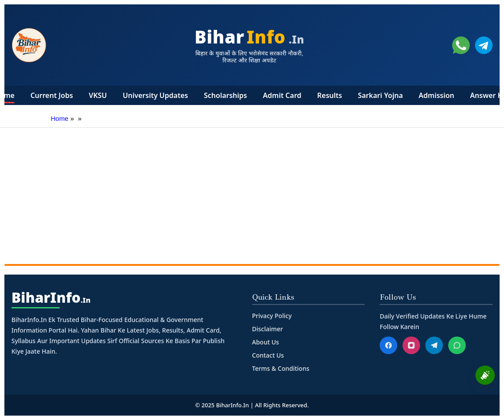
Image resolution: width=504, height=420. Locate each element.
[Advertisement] (252, 194)
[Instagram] (411, 345)
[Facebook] (388, 345)
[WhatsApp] (457, 345)
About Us (266, 342)
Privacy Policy (272, 316)
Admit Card (282, 95)
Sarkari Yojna (380, 95)
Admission (437, 95)
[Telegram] (434, 345)
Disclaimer (268, 329)
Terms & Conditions (281, 368)
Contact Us (268, 355)
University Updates (155, 95)
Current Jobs (52, 95)
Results (330, 95)
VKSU (98, 95)
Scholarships (225, 95)
